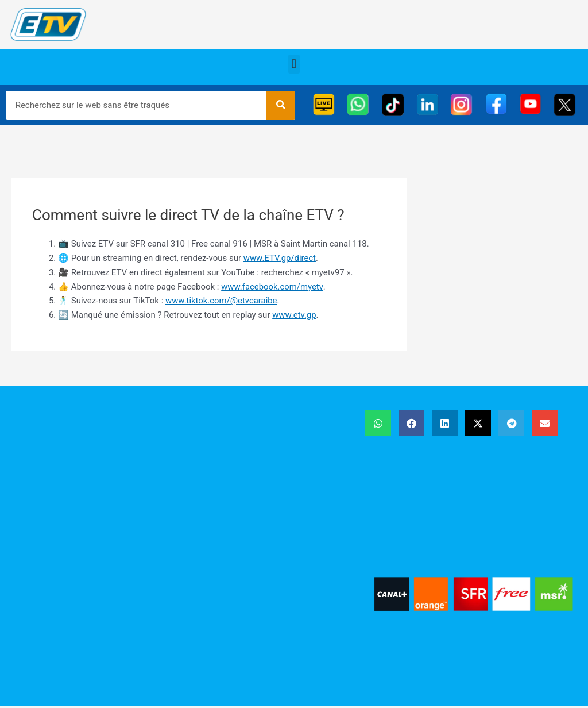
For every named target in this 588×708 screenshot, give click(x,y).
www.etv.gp (294, 315)
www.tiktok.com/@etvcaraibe (222, 301)
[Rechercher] (281, 105)
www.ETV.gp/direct (280, 258)
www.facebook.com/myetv (272, 287)
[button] (294, 64)
